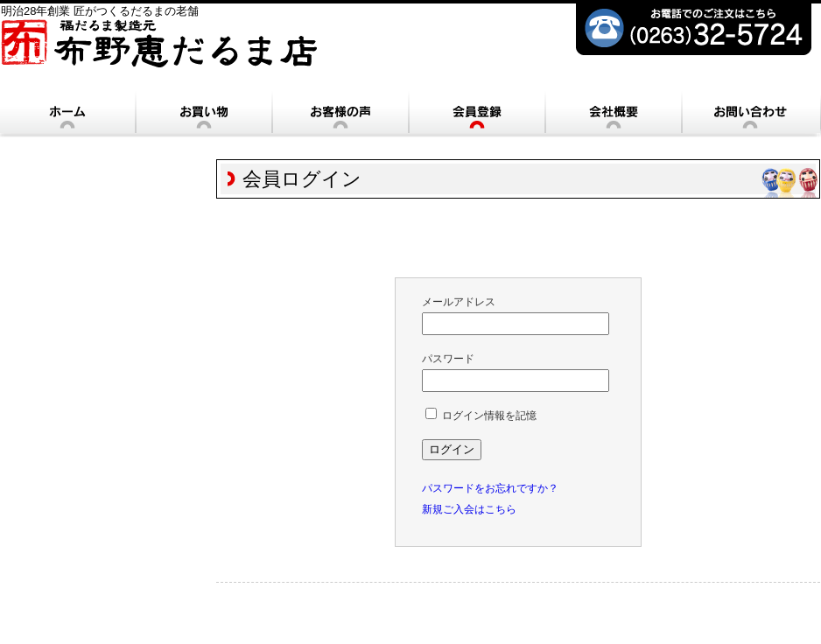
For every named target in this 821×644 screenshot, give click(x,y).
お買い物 (204, 113)
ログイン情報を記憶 (481, 416)
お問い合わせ (750, 113)
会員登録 (477, 113)
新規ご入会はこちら (469, 509)
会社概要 (614, 113)
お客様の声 (340, 113)
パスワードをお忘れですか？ (490, 488)
